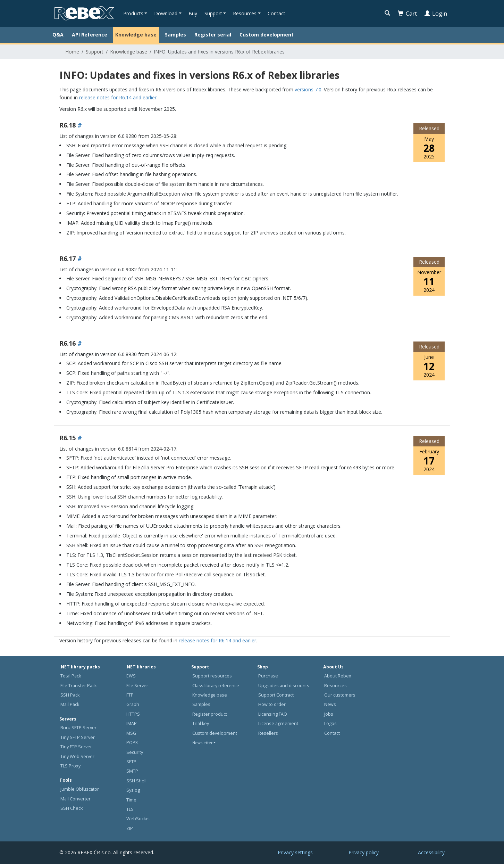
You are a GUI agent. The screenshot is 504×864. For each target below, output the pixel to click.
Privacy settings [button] (295, 852)
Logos (330, 723)
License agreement (278, 723)
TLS (130, 809)
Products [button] (133, 13)
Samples (175, 35)
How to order (272, 704)
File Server (137, 686)
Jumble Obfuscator (80, 789)
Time (131, 800)
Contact (276, 13)
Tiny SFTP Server (78, 737)
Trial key (201, 723)
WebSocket (138, 819)
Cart (407, 14)
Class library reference (216, 686)
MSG (131, 733)
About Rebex (338, 676)
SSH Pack (70, 695)
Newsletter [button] (203, 743)
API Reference (90, 35)
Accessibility (431, 852)
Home (72, 52)
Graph (133, 704)
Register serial (213, 35)
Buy (193, 13)
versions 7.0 (308, 89)
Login (436, 14)
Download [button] (166, 13)
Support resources (212, 676)
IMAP (132, 723)
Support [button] (213, 13)
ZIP (130, 828)
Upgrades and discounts (284, 686)
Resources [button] (245, 13)
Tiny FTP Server (76, 747)
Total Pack (71, 676)
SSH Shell (136, 781)
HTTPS (133, 714)
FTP (130, 695)
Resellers (268, 733)
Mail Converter (75, 799)
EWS (131, 676)
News (330, 704)
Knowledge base (136, 35)
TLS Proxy (70, 766)
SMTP (132, 771)
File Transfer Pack (78, 686)
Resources (335, 686)
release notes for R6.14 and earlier (118, 97)
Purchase (268, 676)
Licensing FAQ (273, 714)
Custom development (267, 35)
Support (95, 52)
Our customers (340, 695)
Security (135, 752)
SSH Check (72, 808)
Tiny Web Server (77, 756)
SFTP (131, 762)
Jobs (329, 714)
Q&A (58, 35)
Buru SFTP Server (78, 728)
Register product (210, 714)
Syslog (133, 790)
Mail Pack (70, 704)
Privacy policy (364, 852)
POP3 (132, 743)
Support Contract (276, 695)
